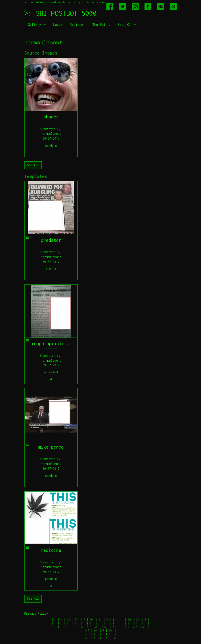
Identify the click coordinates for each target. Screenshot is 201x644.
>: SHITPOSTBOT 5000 (61, 13)
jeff (175, 643)
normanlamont (51, 134)
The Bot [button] (100, 25)
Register (77, 25)
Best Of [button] (125, 25)
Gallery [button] (35, 25)
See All (33, 165)
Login (58, 25)
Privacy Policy (36, 613)
